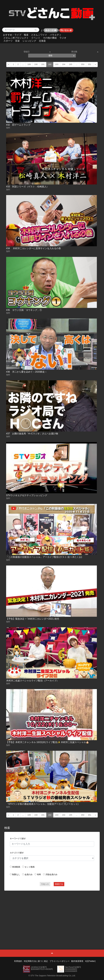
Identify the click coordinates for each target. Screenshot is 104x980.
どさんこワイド (39, 35)
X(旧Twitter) (90, 961)
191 (43, 64)
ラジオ (63, 38)
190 (36, 64)
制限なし (16, 874)
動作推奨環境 (77, 961)
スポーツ (8, 41)
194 (63, 64)
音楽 (17, 41)
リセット (45, 884)
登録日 (37, 52)
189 (29, 64)
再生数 (85, 52)
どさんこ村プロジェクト (16, 38)
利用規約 (18, 961)
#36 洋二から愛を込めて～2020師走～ (27, 372)
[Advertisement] (52, 913)
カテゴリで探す (17, 853)
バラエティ (56, 35)
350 (83, 64)
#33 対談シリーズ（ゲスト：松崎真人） (27, 187)
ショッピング (29, 41)
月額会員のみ (51, 874)
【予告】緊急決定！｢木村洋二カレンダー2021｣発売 (33, 619)
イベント (36, 38)
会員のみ (29, 874)
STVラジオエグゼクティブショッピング (27, 495)
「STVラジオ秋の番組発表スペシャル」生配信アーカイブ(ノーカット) (42, 804)
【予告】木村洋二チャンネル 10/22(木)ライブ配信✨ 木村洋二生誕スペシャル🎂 (48, 742)
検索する (59, 884)
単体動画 (16, 867)
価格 (61, 55)
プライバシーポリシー (60, 961)
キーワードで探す (18, 839)
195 (70, 64)
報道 (26, 35)
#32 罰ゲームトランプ (18, 125)
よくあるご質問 (49, 30)
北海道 (42, 41)
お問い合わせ (65, 30)
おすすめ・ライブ (12, 35)
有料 (39, 874)
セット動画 (30, 867)
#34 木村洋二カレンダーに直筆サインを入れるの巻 (33, 248)
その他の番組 (50, 38)
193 (57, 64)
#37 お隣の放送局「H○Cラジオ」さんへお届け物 (32, 434)
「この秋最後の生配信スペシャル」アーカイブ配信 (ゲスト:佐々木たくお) (44, 557)
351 (89, 64)
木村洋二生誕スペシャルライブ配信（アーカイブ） (32, 681)
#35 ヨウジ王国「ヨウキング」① (24, 310)
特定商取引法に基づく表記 (36, 961)
